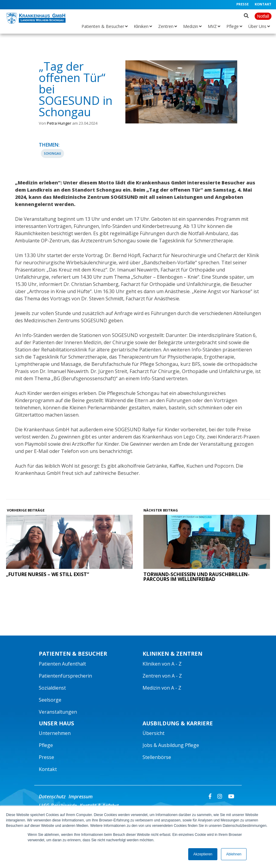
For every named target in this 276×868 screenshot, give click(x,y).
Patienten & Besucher (103, 26)
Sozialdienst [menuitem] (52, 688)
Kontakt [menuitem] (263, 4)
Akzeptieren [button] (203, 854)
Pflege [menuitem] (46, 745)
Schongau (52, 153)
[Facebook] (210, 796)
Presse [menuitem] (242, 4)
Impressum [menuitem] (81, 797)
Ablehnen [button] (234, 854)
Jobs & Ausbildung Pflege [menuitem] (171, 745)
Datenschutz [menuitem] (52, 797)
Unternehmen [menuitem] (55, 733)
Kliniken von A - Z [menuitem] (162, 664)
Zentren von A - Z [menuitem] (162, 676)
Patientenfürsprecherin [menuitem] (65, 676)
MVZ (212, 26)
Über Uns (257, 26)
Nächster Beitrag (161, 510)
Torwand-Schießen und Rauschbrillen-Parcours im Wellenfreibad (196, 577)
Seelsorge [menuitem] (50, 700)
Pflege (233, 26)
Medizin (191, 26)
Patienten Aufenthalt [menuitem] (62, 664)
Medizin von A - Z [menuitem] (162, 688)
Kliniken (141, 26)
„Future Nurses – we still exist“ (48, 574)
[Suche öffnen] (246, 14)
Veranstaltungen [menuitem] (58, 712)
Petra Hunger (59, 123)
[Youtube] (231, 796)
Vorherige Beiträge (25, 510)
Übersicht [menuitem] (153, 733)
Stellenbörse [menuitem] (157, 757)
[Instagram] (220, 796)
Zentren (166, 26)
